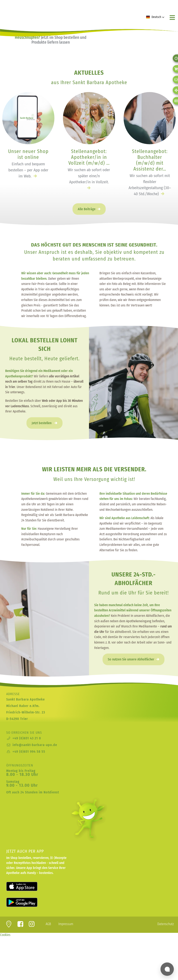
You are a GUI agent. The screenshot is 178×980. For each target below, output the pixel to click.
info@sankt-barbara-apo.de (35, 745)
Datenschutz (166, 924)
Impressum (66, 924)
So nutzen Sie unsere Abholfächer (131, 659)
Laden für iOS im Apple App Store (27, 886)
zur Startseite (28, 12)
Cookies (5, 935)
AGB (48, 924)
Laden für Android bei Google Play (27, 902)
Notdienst (51, 792)
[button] (155, 17)
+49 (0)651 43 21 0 (27, 738)
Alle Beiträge (87, 209)
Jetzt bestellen (42, 423)
